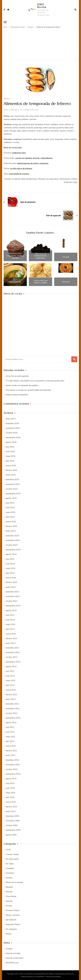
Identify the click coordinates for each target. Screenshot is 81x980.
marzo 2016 (11, 465)
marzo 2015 (11, 521)
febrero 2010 (11, 807)
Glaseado (66, 282)
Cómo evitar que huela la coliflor (40, 282)
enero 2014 (11, 587)
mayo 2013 (10, 624)
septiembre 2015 (13, 493)
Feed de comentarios (15, 958)
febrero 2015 (11, 526)
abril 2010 (10, 797)
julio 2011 (10, 727)
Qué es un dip (15, 282)
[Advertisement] (41, 44)
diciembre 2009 (12, 816)
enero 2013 (11, 643)
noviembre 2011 (13, 708)
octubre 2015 (12, 489)
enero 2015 (11, 531)
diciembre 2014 (12, 536)
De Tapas (10, 864)
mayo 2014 (10, 568)
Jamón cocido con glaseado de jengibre (22, 385)
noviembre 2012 (13, 652)
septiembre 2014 (13, 550)
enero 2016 (11, 475)
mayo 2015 (10, 512)
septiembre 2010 (13, 774)
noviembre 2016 (13, 428)
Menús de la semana (14, 882)
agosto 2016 (11, 442)
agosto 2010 (11, 779)
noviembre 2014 (13, 540)
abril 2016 (10, 461)
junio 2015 (10, 508)
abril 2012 (10, 685)
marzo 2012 (11, 690)
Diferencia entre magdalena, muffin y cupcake (15, 256)
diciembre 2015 (12, 479)
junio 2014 (10, 564)
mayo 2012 (10, 680)
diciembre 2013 (12, 592)
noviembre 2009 (13, 821)
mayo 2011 (10, 737)
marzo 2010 (11, 802)
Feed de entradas (13, 953)
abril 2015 (10, 517)
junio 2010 (10, 788)
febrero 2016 (11, 470)
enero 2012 (11, 699)
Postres (9, 906)
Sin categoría (11, 929)
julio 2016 (10, 447)
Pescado (9, 901)
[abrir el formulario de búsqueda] (75, 10)
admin (6, 110)
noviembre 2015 (13, 484)
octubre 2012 (12, 657)
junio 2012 (10, 676)
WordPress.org (12, 963)
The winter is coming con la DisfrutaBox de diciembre (28, 390)
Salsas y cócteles (13, 915)
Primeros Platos (12, 910)
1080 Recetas (42, 6)
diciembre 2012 (12, 648)
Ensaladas (10, 868)
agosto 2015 (11, 498)
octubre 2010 (12, 769)
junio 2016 (10, 451)
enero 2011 (11, 755)
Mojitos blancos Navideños (17, 395)
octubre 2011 (12, 713)
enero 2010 (11, 811)
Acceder (9, 949)
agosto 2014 (11, 554)
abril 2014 (10, 573)
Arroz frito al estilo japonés (17, 376)
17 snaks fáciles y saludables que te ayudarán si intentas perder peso (35, 381)
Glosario (7, 99)
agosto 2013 (11, 610)
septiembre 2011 (13, 718)
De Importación (12, 859)
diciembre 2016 (12, 423)
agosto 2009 (11, 835)
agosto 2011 (11, 722)
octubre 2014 (12, 545)
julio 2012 (10, 671)
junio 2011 (10, 732)
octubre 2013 (12, 601)
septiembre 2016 (13, 437)
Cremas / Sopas (12, 854)
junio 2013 (10, 620)
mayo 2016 (10, 456)
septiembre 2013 (13, 606)
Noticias (9, 892)
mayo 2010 (10, 793)
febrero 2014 (11, 582)
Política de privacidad (53, 976)
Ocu (75, 182)
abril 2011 (10, 741)
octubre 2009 (12, 825)
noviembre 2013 (13, 596)
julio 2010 (10, 783)
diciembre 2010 (12, 760)
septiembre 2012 (13, 662)
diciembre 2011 (12, 704)
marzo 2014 (11, 578)
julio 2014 (10, 559)
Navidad (9, 887)
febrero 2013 (11, 638)
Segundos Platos (13, 924)
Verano (9, 934)
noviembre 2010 (13, 765)
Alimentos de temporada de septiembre (40, 256)
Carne (8, 850)
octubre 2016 (12, 433)
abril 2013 (10, 629)
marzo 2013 (11, 634)
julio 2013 (10, 615)
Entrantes (10, 873)
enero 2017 (11, 419)
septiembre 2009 (13, 830)
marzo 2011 (11, 746)
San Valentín (11, 920)
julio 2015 (10, 503)
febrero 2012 (11, 694)
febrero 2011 (11, 750)
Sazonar (66, 257)
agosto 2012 (11, 666)
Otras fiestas (11, 896)
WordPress (40, 976)
